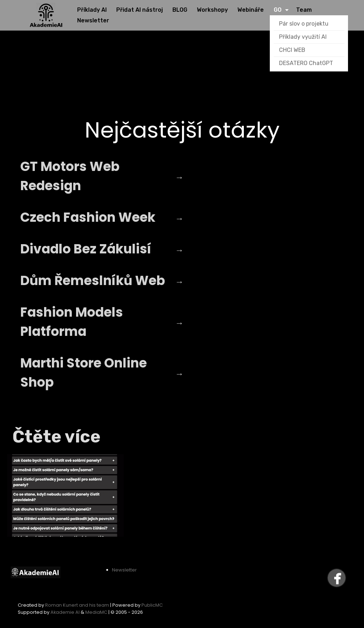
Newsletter (124, 570)
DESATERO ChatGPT (306, 63)
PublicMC (152, 605)
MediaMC (96, 612)
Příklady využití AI (303, 37)
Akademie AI (65, 612)
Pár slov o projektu (304, 24)
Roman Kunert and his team (78, 605)
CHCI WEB (292, 50)
